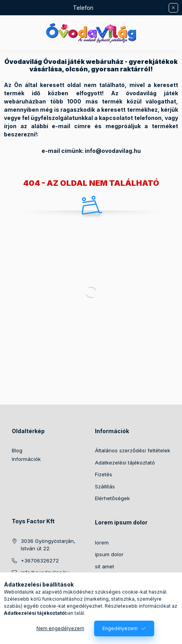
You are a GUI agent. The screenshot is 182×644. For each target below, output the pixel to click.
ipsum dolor (109, 554)
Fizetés (104, 474)
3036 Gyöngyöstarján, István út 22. (48, 545)
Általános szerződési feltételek (133, 450)
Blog (17, 450)
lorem (102, 542)
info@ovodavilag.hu (45, 572)
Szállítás (105, 486)
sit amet (105, 566)
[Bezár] (173, 8)
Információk (26, 459)
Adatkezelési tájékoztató (125, 463)
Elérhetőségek (112, 498)
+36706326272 (40, 561)
